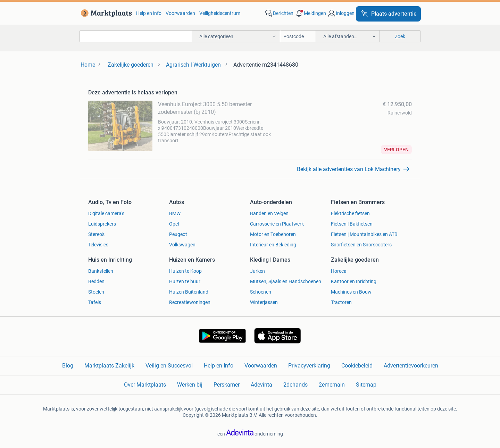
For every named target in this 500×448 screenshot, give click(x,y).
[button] (310, 13)
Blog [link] (68, 366)
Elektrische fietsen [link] (350, 213)
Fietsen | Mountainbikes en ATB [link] (364, 234)
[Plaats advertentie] (388, 14)
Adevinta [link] (261, 385)
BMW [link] (175, 213)
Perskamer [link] (227, 385)
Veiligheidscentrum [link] (220, 13)
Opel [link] (174, 224)
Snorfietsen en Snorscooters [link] (361, 245)
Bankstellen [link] (101, 271)
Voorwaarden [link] (180, 13)
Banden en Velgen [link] (269, 213)
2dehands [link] (295, 385)
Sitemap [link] (366, 385)
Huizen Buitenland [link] (189, 292)
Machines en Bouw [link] (351, 292)
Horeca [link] (339, 271)
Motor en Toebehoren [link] (273, 234)
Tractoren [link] (341, 302)
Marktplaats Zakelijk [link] (109, 366)
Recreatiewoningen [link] (190, 302)
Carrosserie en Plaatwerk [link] (277, 224)
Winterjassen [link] (264, 302)
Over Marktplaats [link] (145, 385)
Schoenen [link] (261, 292)
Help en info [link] (149, 13)
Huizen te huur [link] (185, 281)
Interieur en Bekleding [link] (273, 245)
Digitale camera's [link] (106, 213)
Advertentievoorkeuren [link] (411, 366)
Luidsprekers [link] (102, 224)
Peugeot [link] (178, 234)
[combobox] (136, 36)
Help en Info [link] (219, 366)
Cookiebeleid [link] (357, 366)
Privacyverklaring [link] (309, 366)
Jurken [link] (257, 271)
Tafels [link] (95, 302)
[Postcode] (298, 36)
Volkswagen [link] (182, 245)
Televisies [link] (98, 245)
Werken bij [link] (190, 385)
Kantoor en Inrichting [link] (354, 281)
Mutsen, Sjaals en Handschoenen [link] (286, 281)
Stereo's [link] (96, 234)
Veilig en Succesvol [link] (169, 366)
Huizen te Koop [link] (185, 271)
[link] (105, 13)
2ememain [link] (332, 385)
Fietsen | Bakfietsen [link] (352, 224)
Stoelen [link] (96, 292)
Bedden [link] (96, 281)
